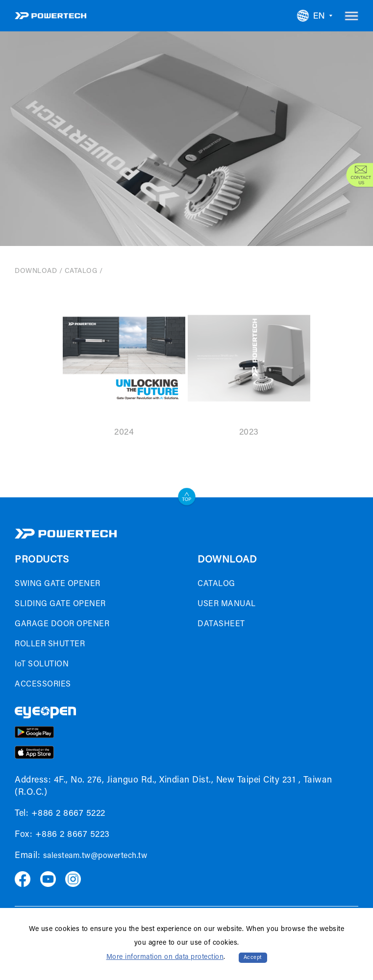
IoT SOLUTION (42, 664)
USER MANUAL (227, 604)
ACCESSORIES (43, 685)
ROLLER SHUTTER (50, 644)
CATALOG (81, 271)
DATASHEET (221, 624)
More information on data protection (165, 957)
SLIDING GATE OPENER (60, 604)
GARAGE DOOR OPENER (62, 624)
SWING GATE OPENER (58, 584)
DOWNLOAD (36, 271)
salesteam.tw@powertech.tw (95, 856)
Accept (253, 958)
